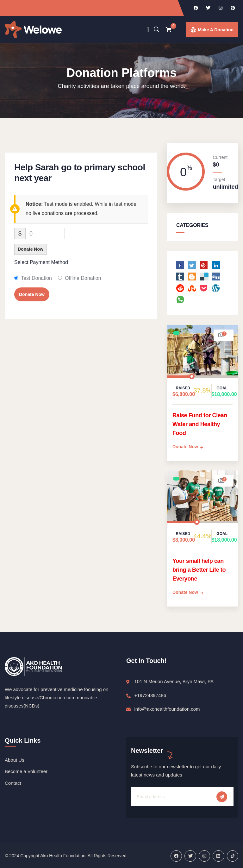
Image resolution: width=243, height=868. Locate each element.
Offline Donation (83, 278)
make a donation (216, 30)
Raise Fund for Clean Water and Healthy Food (200, 424)
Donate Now (31, 249)
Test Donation (36, 278)
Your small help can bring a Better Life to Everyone (199, 570)
